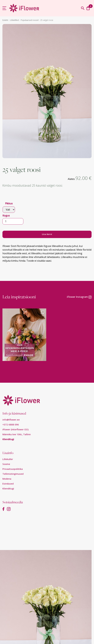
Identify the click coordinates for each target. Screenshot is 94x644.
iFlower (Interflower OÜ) (15, 429)
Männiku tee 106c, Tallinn (17, 434)
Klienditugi (8, 439)
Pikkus (9, 203)
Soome (6, 464)
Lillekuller (8, 459)
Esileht (5, 20)
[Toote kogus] (13, 221)
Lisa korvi (47, 234)
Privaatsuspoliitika (13, 469)
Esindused (8, 484)
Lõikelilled (14, 20)
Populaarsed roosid (30, 20)
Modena (7, 479)
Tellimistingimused (13, 474)
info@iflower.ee (11, 420)
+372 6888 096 (11, 424)
